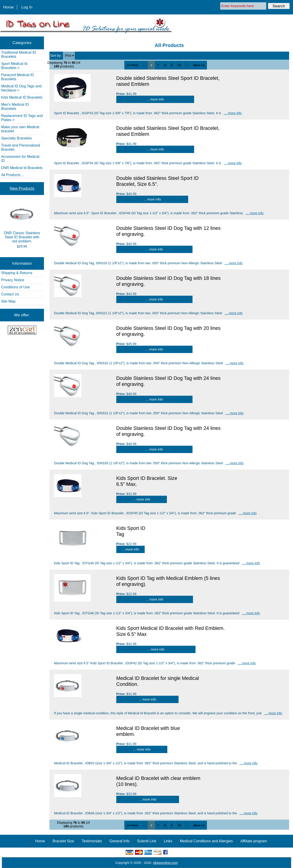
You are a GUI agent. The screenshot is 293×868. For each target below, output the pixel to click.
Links (168, 841)
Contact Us (10, 294)
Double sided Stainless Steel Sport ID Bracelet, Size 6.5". (157, 181)
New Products (22, 188)
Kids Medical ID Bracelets (22, 97)
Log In (27, 7)
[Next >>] (199, 65)
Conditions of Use (15, 287)
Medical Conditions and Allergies (206, 841)
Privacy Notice (13, 280)
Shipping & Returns (17, 273)
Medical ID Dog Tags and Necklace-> (21, 88)
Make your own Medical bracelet (20, 129)
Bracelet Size (63, 841)
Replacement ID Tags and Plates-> (22, 118)
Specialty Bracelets (17, 138)
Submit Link (147, 841)
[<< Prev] (132, 65)
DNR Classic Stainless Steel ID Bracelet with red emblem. (22, 223)
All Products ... (13, 175)
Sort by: (56, 56)
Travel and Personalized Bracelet (21, 147)
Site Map (8, 301)
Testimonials (92, 841)
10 (179, 65)
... (144, 65)
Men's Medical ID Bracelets (15, 107)
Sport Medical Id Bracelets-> (14, 66)
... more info (155, 99)
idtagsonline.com (165, 863)
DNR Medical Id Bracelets (22, 168)
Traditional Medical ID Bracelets (19, 54)
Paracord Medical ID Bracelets (18, 77)
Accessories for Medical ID (20, 159)
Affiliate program (254, 841)
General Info (119, 841)
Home (8, 7)
